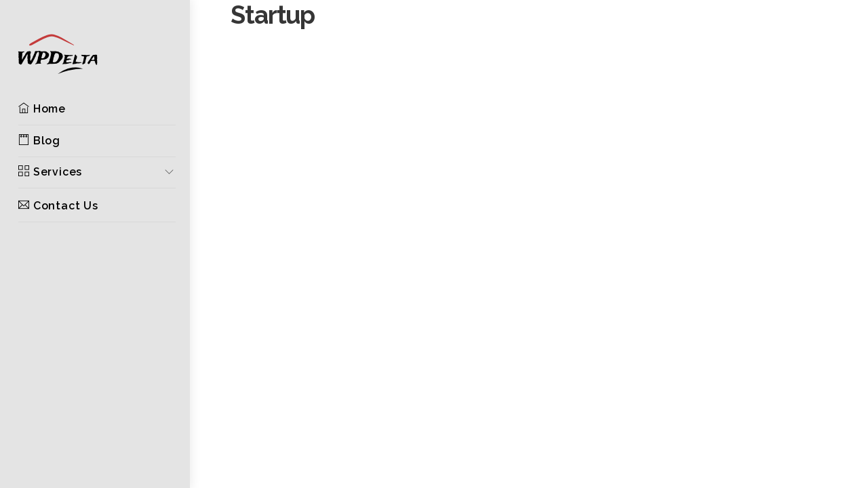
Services (50, 172)
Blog (39, 141)
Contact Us (58, 206)
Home (42, 109)
